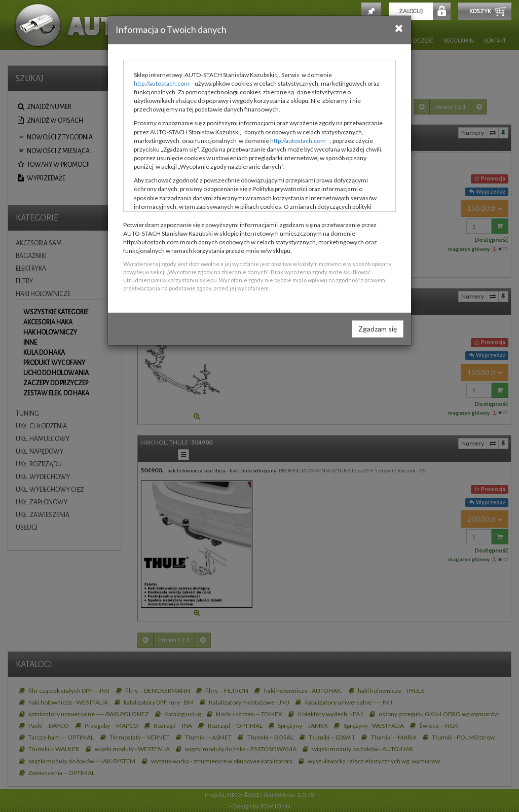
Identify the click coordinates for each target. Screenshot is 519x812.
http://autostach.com (162, 83)
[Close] (399, 28)
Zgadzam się (378, 329)
